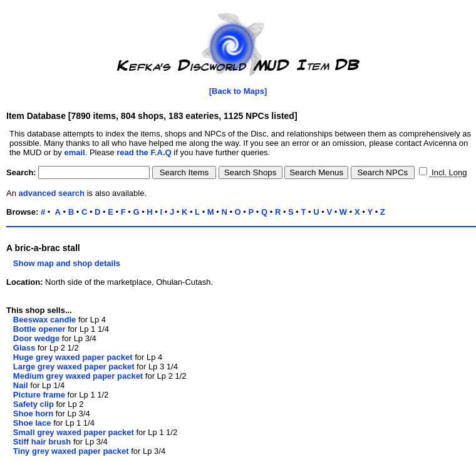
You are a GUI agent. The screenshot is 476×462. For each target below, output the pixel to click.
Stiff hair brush (42, 442)
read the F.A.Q (144, 152)
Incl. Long (448, 172)
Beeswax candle (44, 320)
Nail (21, 385)
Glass (24, 348)
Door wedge (36, 338)
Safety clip (34, 404)
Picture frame (39, 395)
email (74, 152)
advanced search (52, 193)
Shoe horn (33, 413)
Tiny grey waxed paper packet (71, 451)
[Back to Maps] (238, 91)
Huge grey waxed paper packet (73, 357)
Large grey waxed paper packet (74, 367)
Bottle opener (39, 329)
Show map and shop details (63, 263)
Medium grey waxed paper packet (78, 376)
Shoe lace (32, 423)
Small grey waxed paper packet (74, 432)
